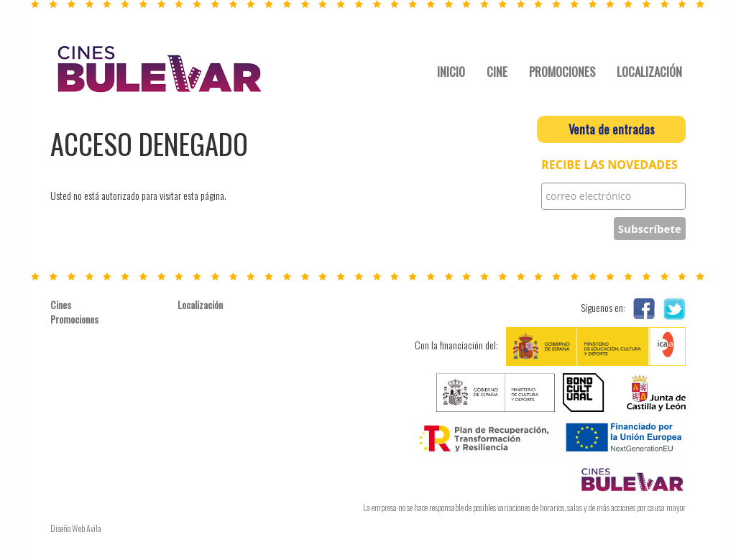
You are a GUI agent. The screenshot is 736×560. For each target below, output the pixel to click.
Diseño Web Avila (76, 528)
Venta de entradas (612, 129)
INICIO (451, 72)
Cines (61, 305)
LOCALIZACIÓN (649, 72)
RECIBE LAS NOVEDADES (609, 165)
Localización (200, 305)
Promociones (74, 319)
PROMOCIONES (562, 72)
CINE (497, 72)
